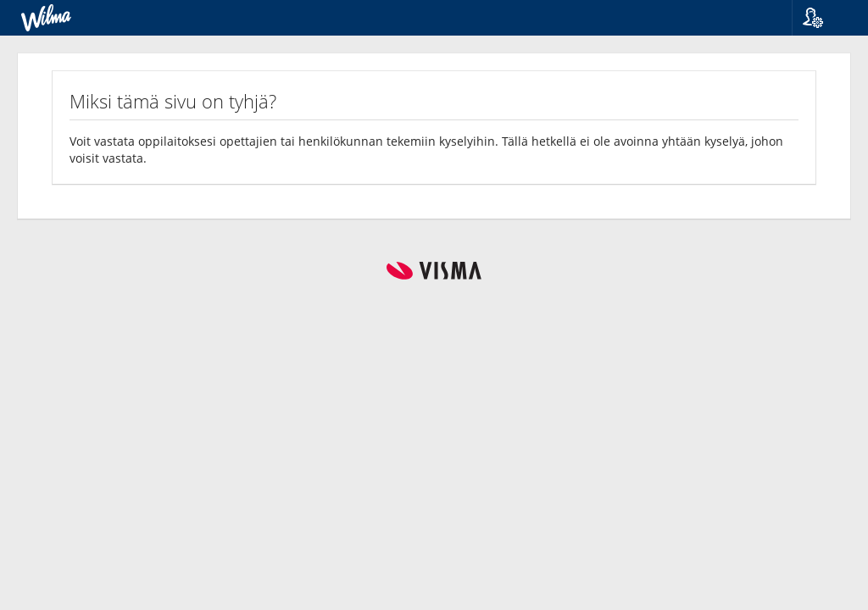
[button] (823, 18)
